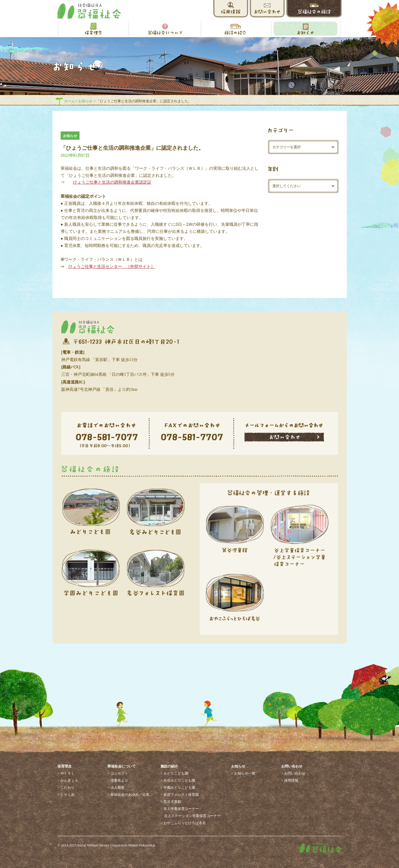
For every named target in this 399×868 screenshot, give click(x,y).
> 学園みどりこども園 (178, 788)
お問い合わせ (292, 766)
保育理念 (64, 766)
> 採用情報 (290, 780)
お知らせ (85, 101)
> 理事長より (118, 780)
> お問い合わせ (293, 773)
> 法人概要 (116, 788)
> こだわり (66, 788)
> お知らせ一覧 (243, 773)
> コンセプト (118, 773)
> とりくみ (66, 795)
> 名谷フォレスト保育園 (180, 795)
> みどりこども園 (174, 773)
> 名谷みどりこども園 (178, 780)
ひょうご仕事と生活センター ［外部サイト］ (112, 266)
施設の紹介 (169, 766)
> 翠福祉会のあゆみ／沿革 (128, 795)
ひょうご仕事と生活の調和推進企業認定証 (112, 182)
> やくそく (66, 773)
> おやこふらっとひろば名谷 (183, 823)
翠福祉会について (122, 766)
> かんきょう (68, 780)
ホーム (69, 101)
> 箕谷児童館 (171, 802)
